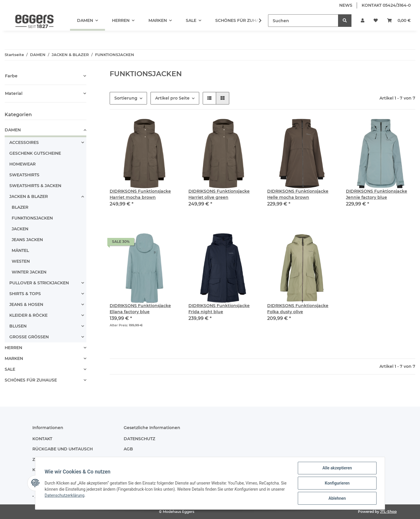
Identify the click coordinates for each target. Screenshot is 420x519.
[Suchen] (303, 21)
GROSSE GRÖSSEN (29, 337)
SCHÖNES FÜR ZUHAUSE (31, 380)
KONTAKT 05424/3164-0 (386, 5)
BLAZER (20, 207)
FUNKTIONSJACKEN (32, 218)
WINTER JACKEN (29, 272)
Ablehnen (337, 498)
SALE (10, 369)
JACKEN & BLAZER (29, 196)
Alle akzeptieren (337, 468)
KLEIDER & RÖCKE (28, 315)
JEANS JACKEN (27, 240)
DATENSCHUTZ (139, 439)
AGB (128, 449)
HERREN (13, 348)
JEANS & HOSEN (26, 304)
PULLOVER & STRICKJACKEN (39, 283)
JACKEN (20, 229)
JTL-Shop (388, 512)
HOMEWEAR (22, 164)
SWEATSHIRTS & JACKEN (35, 186)
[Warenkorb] (399, 21)
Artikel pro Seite (172, 98)
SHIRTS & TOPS (25, 294)
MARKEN (14, 358)
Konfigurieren (337, 483)
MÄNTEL (20, 250)
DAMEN (13, 130)
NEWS (346, 5)
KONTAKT (42, 439)
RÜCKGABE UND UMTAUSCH (63, 449)
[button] (363, 21)
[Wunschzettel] (376, 21)
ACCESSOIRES (24, 142)
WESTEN (21, 261)
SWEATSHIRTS (24, 175)
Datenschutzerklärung (64, 495)
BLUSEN (18, 326)
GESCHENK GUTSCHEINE (35, 153)
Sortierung (126, 98)
